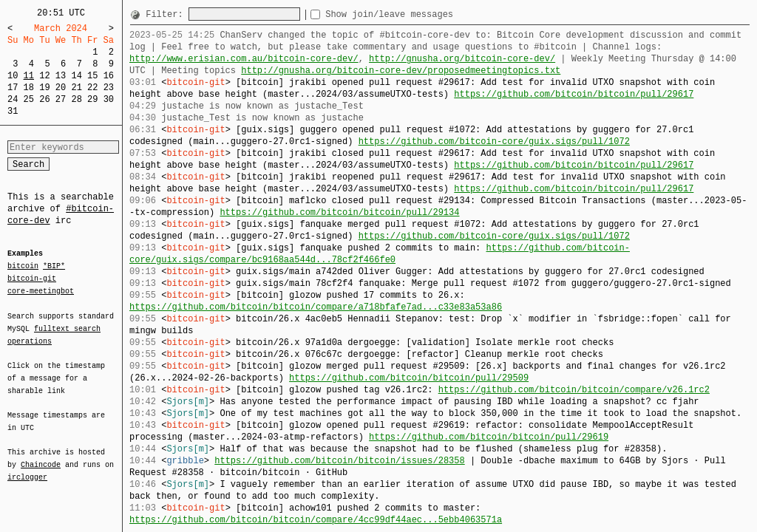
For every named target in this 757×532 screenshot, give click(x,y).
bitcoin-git (32, 279)
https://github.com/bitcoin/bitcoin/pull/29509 (409, 378)
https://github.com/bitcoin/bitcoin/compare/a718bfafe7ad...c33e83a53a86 (316, 307)
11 (29, 76)
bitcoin (23, 267)
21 (76, 88)
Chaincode (41, 456)
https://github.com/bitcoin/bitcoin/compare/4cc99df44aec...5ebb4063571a (316, 520)
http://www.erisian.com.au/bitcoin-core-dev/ (244, 59)
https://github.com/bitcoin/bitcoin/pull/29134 (339, 212)
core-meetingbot (41, 290)
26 (44, 99)
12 (44, 76)
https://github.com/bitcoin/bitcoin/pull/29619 (489, 437)
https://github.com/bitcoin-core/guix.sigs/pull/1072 (494, 141)
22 (92, 88)
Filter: (167, 14)
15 (92, 76)
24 (13, 99)
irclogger (27, 468)
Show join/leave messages (416, 14)
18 (29, 88)
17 (13, 88)
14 (76, 76)
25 (29, 99)
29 (92, 99)
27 (61, 99)
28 (76, 99)
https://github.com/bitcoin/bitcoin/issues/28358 (339, 461)
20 (61, 88)
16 (109, 76)
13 (61, 76)
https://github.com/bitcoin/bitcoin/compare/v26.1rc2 (574, 390)
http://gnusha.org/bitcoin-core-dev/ (462, 59)
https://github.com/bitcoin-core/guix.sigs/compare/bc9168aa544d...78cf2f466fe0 (380, 254)
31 (13, 111)
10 (13, 76)
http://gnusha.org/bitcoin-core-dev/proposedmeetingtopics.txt (401, 71)
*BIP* (54, 267)
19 (44, 88)
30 (109, 99)
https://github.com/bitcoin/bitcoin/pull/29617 (574, 94)
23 (109, 88)
